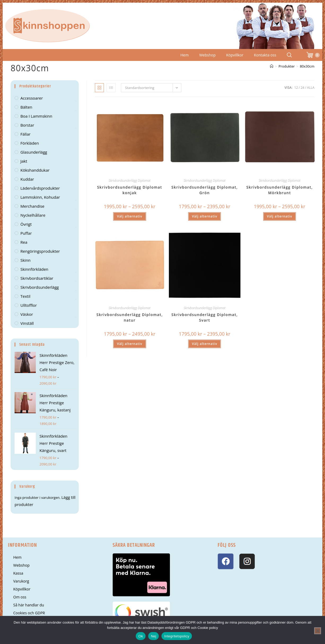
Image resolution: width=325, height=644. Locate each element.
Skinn (25, 260)
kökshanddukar (35, 170)
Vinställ (27, 323)
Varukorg (21, 581)
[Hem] (272, 66)
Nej (153, 636)
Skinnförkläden (34, 269)
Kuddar (27, 179)
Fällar (25, 134)
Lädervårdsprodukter (40, 188)
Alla (311, 88)
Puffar (26, 233)
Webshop (208, 55)
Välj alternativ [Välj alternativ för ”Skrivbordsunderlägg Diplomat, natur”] (129, 344)
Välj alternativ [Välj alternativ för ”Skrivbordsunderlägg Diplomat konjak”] (129, 216)
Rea (24, 242)
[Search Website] (289, 55)
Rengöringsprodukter (40, 251)
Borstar (27, 125)
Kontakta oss (265, 55)
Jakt (24, 161)
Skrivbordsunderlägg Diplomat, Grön (205, 190)
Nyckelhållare (33, 215)
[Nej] (318, 631)
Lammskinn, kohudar (40, 197)
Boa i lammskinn (36, 116)
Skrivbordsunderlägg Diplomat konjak (129, 190)
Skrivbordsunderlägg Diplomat (130, 181)
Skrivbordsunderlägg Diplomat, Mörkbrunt (280, 190)
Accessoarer (32, 98)
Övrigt (26, 224)
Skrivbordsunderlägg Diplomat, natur (130, 317)
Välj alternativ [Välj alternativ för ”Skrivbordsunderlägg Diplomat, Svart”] (205, 344)
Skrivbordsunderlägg (40, 287)
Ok (141, 636)
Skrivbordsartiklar (37, 278)
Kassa (18, 573)
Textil (25, 296)
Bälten (26, 107)
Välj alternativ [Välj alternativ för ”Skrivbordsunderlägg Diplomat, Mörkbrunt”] (280, 216)
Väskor (27, 314)
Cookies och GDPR (29, 613)
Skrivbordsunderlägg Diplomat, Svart (205, 317)
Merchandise (32, 206)
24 (302, 88)
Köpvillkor (235, 55)
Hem (185, 55)
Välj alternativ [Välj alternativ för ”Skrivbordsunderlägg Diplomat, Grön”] (205, 216)
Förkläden (30, 143)
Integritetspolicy (177, 636)
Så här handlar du (29, 605)
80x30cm (307, 66)
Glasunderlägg (34, 152)
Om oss (20, 597)
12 (296, 88)
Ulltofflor (29, 305)
